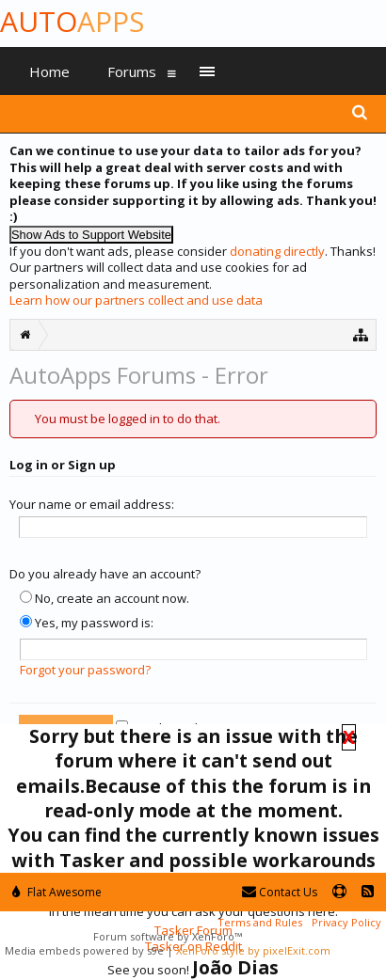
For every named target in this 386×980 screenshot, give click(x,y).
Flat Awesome (57, 892)
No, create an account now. (105, 598)
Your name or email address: (92, 504)
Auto (72, 21)
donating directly (277, 251)
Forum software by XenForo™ (168, 936)
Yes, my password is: (87, 623)
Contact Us (280, 892)
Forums (132, 71)
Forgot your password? (85, 670)
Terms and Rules (260, 922)
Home (49, 71)
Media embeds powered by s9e (84, 950)
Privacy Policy (346, 922)
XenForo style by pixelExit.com (253, 950)
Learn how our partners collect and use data (136, 300)
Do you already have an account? (105, 574)
